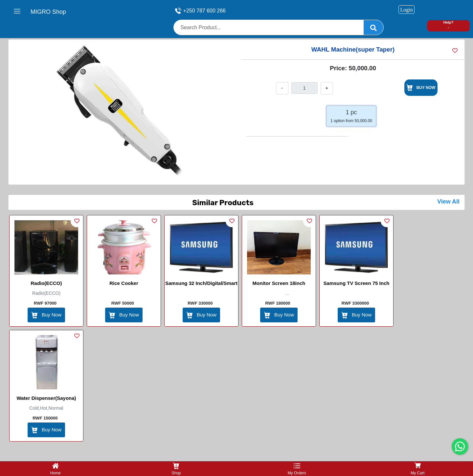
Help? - (449, 25)
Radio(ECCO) (46, 283)
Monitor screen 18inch (279, 283)
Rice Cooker (124, 283)
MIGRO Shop (48, 12)
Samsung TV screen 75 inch (357, 283)
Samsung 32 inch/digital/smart (201, 283)
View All (448, 202)
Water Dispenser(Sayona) (46, 398)
